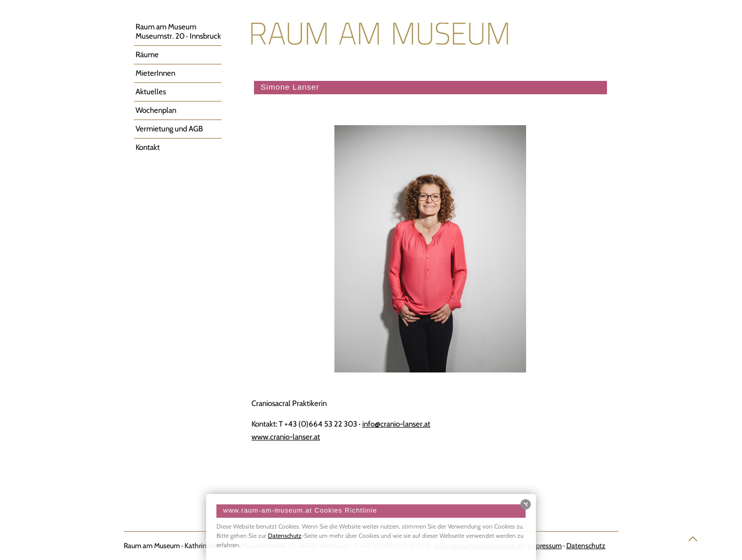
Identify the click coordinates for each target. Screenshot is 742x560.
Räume (147, 55)
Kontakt (148, 147)
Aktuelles (151, 92)
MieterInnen (155, 73)
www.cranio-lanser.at (286, 437)
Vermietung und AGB (169, 129)
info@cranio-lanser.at (396, 424)
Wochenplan (156, 110)
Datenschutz (285, 536)
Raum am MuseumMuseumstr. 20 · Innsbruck (178, 31)
